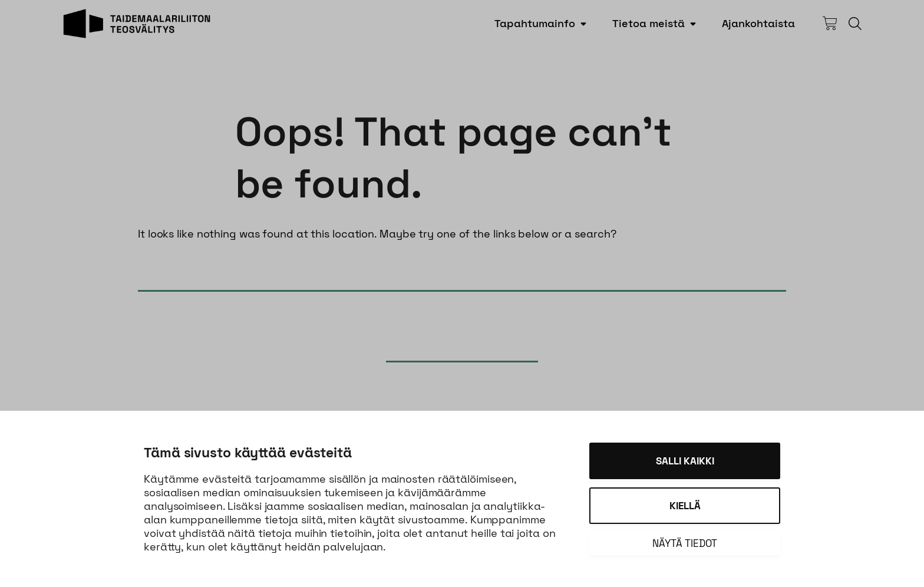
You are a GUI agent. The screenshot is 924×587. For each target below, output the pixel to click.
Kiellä (685, 506)
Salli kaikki (685, 461)
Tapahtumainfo (535, 23)
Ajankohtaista (758, 23)
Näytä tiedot (685, 543)
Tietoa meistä (649, 23)
